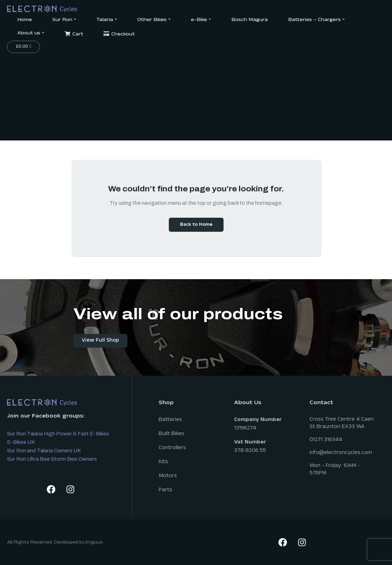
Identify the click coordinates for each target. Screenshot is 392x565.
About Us (248, 403)
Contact (321, 403)
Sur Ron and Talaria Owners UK (44, 451)
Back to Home (196, 225)
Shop (166, 403)
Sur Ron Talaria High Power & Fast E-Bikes (58, 434)
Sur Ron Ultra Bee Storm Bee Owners (52, 459)
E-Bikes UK (21, 442)
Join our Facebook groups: (46, 417)
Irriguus (94, 542)
